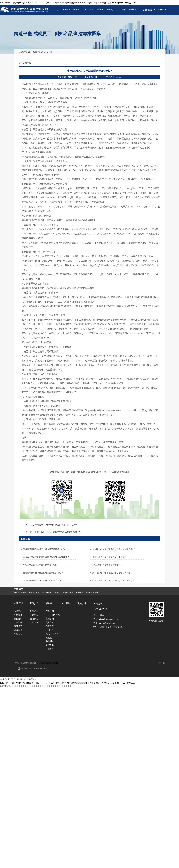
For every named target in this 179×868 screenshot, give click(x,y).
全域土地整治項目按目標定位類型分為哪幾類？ (113, 580)
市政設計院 (25, 52)
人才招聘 (122, 10)
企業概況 (100, 10)
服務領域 (66, 10)
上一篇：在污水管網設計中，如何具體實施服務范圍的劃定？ (51, 532)
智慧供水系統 (68, 593)
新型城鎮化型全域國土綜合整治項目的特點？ (112, 573)
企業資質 (78, 10)
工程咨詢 (57, 593)
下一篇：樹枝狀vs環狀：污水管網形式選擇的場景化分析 (49, 525)
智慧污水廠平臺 (20, 593)
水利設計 (50, 630)
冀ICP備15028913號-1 (50, 663)
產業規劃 (50, 611)
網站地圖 (162, 663)
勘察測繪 (50, 641)
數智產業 (50, 645)
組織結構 (18, 630)
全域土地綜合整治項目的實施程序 (107, 565)
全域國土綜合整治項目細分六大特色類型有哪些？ (114, 549)
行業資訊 (49, 52)
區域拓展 (18, 634)
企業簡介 (18, 611)
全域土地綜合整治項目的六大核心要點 (40, 565)
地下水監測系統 (92, 593)
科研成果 (18, 626)
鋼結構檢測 (46, 593)
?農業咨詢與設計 (53, 634)
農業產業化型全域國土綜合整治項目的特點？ (43, 573)
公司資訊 (34, 611)
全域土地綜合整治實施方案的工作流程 (109, 557)
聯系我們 (133, 10)
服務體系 (18, 619)
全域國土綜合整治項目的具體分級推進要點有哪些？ (46, 557)
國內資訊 (34, 619)
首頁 (57, 10)
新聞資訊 (111, 10)
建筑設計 (50, 638)
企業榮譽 (18, 622)
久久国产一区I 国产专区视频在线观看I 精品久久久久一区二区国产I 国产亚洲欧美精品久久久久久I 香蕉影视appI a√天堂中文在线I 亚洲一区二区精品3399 (68, 3)
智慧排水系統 (34, 593)
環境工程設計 (52, 626)
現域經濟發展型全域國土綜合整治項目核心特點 (44, 549)
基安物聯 (79, 593)
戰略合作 (89, 10)
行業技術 (34, 622)
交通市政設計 (52, 622)
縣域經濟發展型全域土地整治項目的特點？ (42, 580)
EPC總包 (49, 649)
